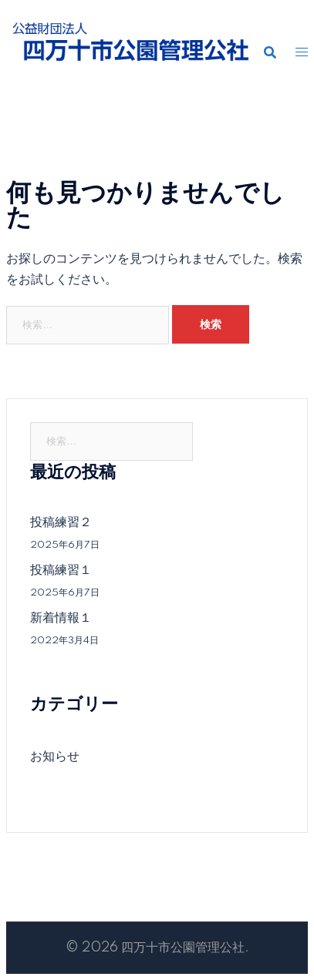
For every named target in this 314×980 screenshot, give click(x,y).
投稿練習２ (61, 522)
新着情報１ (61, 618)
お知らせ (55, 757)
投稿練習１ (61, 570)
